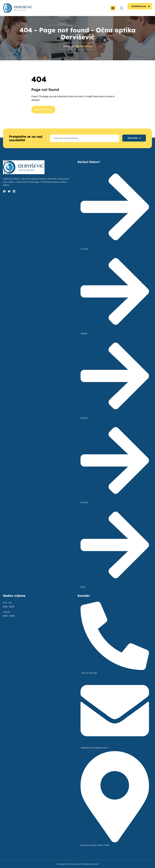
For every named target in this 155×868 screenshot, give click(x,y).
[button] (113, 8)
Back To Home (43, 110)
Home (66, 46)
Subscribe (134, 138)
